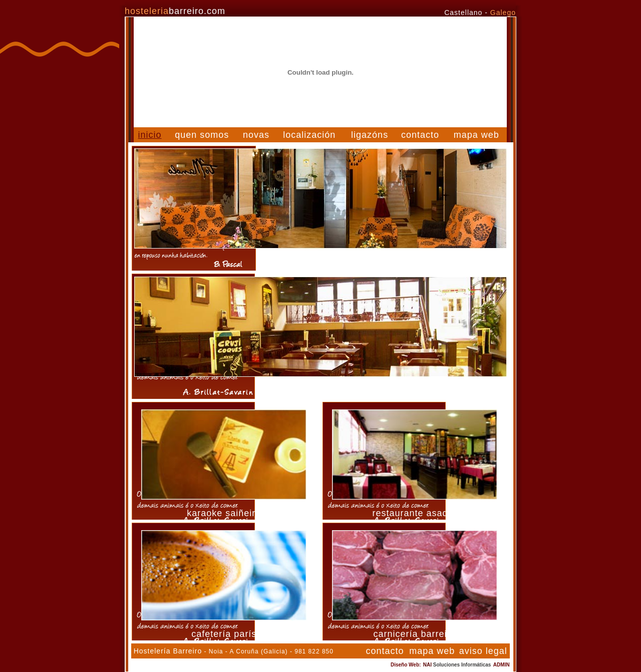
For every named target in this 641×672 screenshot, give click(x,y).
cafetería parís (224, 634)
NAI (457, 665)
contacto (420, 135)
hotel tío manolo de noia (320, 261)
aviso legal (483, 651)
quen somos (202, 135)
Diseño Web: (406, 665)
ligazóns (370, 135)
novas (256, 135)
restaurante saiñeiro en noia (320, 389)
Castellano (463, 13)
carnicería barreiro (414, 634)
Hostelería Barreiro (168, 651)
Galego (503, 13)
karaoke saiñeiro (224, 513)
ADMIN (502, 665)
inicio (150, 135)
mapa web (476, 135)
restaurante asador (414, 513)
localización (309, 135)
